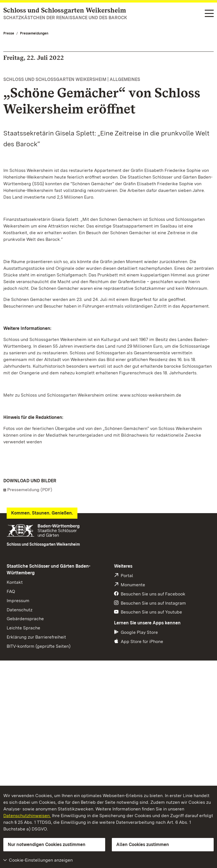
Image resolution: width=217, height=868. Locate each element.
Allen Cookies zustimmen (143, 844)
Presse (9, 33)
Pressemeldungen (34, 33)
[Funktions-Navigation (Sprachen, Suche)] (209, 14)
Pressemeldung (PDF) (30, 490)
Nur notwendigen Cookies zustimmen (47, 844)
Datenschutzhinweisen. (27, 816)
